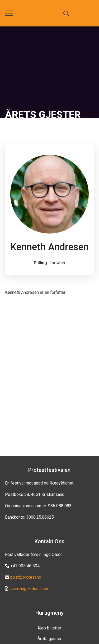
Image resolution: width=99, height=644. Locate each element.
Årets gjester (49, 639)
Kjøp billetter (49, 628)
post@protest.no (26, 577)
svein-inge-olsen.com (29, 589)
